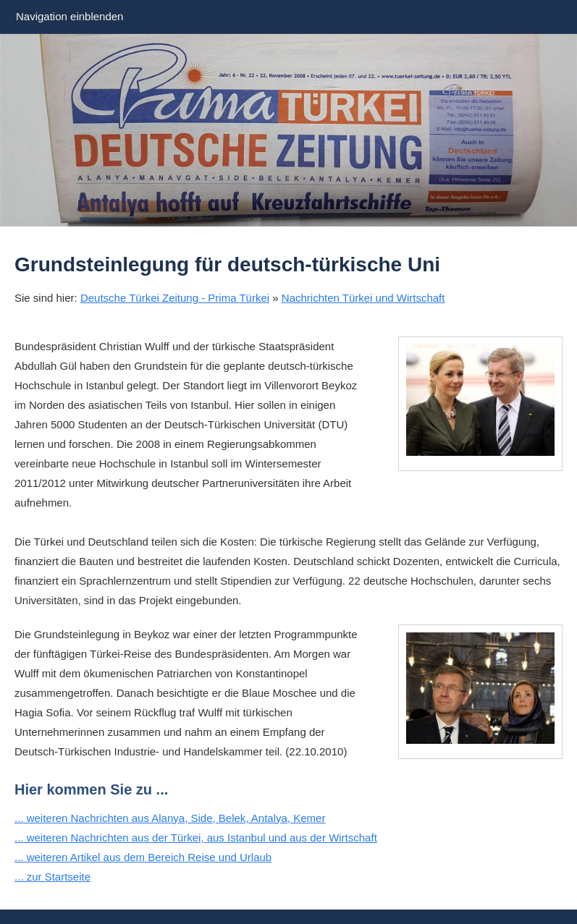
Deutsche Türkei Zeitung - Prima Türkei (175, 298)
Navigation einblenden (70, 16)
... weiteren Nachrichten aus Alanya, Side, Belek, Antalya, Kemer (170, 818)
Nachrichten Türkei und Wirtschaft (363, 298)
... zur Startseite (52, 877)
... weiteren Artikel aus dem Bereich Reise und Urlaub (143, 857)
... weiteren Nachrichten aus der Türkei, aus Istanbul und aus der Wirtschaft (196, 838)
